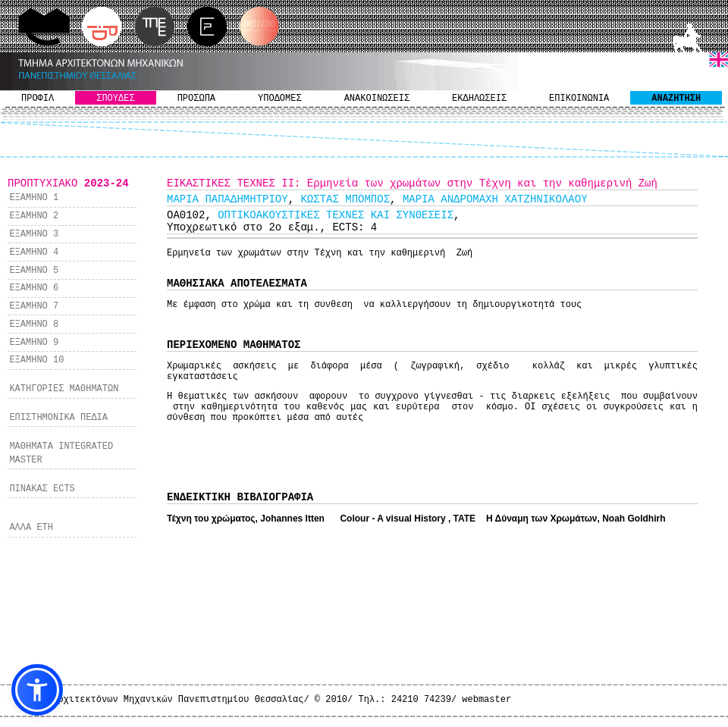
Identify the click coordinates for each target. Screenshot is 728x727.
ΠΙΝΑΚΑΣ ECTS (42, 489)
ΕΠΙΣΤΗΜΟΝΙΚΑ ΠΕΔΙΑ (58, 418)
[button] (37, 690)
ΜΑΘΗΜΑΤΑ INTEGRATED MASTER (61, 453)
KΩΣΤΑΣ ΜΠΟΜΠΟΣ (345, 199)
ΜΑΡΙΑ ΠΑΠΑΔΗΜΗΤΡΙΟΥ (227, 199)
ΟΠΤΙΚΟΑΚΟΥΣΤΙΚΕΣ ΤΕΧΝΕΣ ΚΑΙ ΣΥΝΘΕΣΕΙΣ (336, 215)
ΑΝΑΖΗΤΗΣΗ (676, 99)
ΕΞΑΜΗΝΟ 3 (34, 234)
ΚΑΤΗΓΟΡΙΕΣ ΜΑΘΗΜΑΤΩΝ (64, 389)
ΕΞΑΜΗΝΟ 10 (36, 360)
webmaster (486, 700)
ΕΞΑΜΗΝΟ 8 (34, 324)
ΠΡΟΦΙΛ (38, 99)
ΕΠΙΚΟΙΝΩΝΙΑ (579, 99)
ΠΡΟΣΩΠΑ (196, 99)
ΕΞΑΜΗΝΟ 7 (34, 306)
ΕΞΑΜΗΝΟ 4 (34, 252)
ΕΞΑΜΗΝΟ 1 (34, 198)
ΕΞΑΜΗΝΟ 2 (34, 216)
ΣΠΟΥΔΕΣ (115, 99)
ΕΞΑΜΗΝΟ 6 (34, 288)
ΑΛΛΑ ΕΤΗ (31, 528)
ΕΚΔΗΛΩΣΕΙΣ (479, 99)
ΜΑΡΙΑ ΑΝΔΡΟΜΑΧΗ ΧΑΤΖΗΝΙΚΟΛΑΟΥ (495, 199)
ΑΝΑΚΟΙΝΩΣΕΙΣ (377, 99)
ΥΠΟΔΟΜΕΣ (280, 99)
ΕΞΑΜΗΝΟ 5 (34, 271)
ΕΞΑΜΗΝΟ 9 (34, 343)
